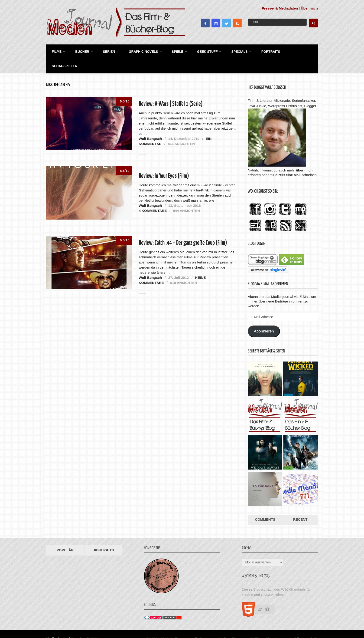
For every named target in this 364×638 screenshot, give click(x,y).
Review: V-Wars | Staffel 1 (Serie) (171, 89)
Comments (265, 504)
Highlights (103, 535)
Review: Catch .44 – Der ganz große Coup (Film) (183, 228)
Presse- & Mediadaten (280, 8)
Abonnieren (264, 316)
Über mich (309, 8)
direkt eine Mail (288, 159)
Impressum (285, 623)
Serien (107, 51)
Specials (234, 51)
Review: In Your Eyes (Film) (164, 161)
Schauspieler (296, 51)
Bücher (81, 51)
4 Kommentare (153, 195)
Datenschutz (307, 623)
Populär (65, 535)
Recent (300, 504)
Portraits (265, 51)
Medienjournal (58, 623)
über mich (304, 155)
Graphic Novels (140, 51)
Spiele (174, 51)
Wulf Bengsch (150, 123)
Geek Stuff (203, 51)
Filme (56, 51)
